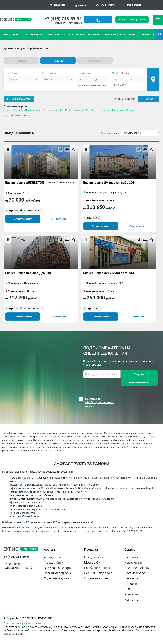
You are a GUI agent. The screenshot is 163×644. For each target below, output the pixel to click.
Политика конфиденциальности (24, 623)
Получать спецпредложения (139, 378)
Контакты (132, 599)
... (42, 210)
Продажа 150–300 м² (59, 110)
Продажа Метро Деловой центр (118, 110)
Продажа (58, 61)
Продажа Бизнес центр (16, 115)
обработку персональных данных (99, 404)
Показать (149, 99)
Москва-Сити (54, 562)
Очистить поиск (124, 99)
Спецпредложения (138, 568)
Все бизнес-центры (58, 568)
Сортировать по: (110, 133)
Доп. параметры (21, 99)
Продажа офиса (96, 557)
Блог (128, 589)
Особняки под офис (58, 573)
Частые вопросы (137, 573)
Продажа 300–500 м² (86, 110)
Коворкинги (95, 61)
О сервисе (132, 557)
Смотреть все (59, 219)
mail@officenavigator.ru (68, 23)
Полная (125, 73)
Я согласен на (103, 402)
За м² (115, 73)
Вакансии (131, 578)
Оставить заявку (23, 219)
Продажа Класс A (13, 110)
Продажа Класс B (35, 110)
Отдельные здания (57, 578)
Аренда (21, 61)
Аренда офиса (54, 557)
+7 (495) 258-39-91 (63, 19)
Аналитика (132, 594)
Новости (131, 583)
